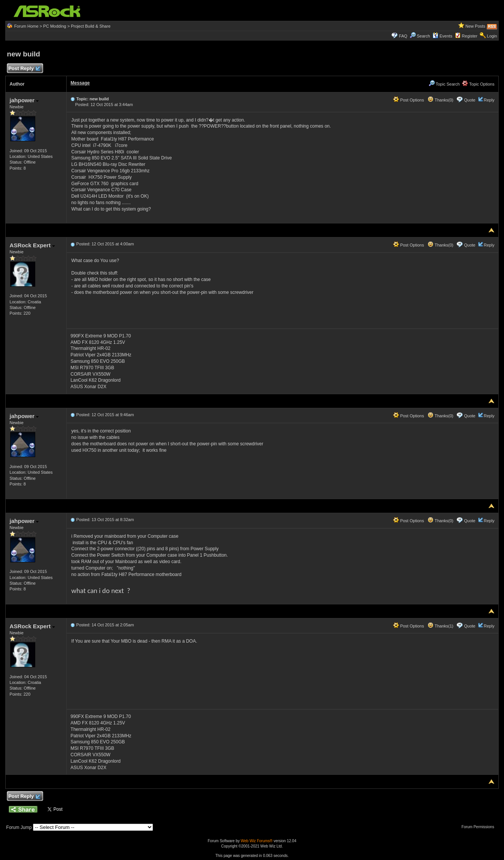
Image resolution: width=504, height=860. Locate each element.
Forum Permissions (480, 827)
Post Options (409, 100)
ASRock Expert (32, 245)
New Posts (475, 26)
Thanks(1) (440, 626)
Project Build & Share (91, 26)
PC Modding (55, 26)
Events (442, 36)
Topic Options (478, 84)
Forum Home (26, 26)
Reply (489, 100)
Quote (470, 100)
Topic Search (444, 84)
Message (80, 83)
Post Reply (24, 69)
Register (470, 36)
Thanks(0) (440, 100)
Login (492, 36)
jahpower (24, 100)
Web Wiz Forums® (257, 841)
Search (424, 36)
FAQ (403, 36)
